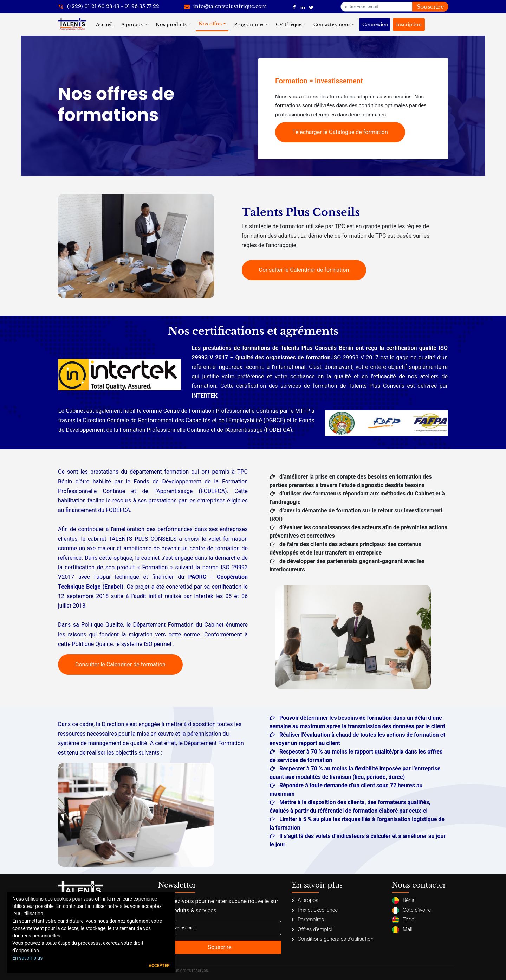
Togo (403, 920)
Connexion (375, 24)
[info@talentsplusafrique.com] (225, 7)
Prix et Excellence (315, 910)
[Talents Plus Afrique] (294, 7)
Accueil (106, 24)
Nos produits (171, 24)
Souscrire (430, 7)
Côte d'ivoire (411, 910)
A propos (133, 24)
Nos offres (210, 24)
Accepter (159, 966)
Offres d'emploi (312, 929)
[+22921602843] (109, 7)
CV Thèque (289, 24)
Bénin (404, 901)
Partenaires (308, 920)
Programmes (249, 24)
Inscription (409, 24)
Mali (402, 930)
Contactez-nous (332, 24)
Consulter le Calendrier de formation (304, 270)
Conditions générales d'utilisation (333, 939)
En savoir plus (27, 958)
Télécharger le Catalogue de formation (340, 132)
